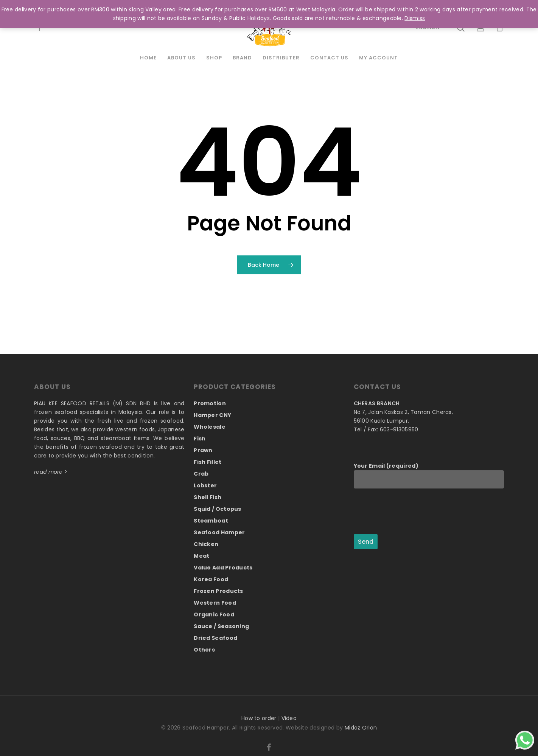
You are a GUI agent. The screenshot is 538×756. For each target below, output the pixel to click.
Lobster (205, 485)
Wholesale (210, 427)
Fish (200, 439)
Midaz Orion (361, 728)
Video (289, 718)
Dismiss (415, 18)
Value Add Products (223, 568)
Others (204, 650)
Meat (201, 556)
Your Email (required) (429, 475)
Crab (201, 474)
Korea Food (211, 579)
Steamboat (211, 521)
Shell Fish (208, 497)
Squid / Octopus (218, 509)
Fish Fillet (208, 462)
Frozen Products (218, 591)
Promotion (210, 403)
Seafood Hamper (219, 532)
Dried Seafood (215, 638)
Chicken (206, 544)
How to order (259, 718)
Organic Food (214, 614)
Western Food (215, 603)
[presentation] (411, 512)
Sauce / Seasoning (221, 626)
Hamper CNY (212, 415)
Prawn (203, 450)
